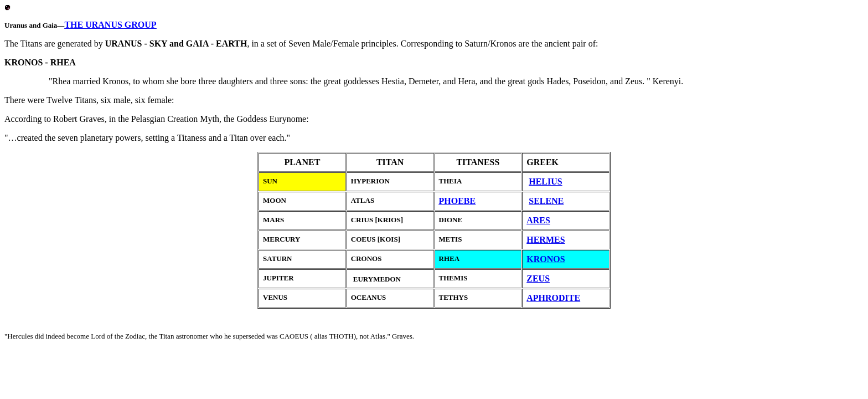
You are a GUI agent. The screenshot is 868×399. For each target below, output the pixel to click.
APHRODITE (553, 298)
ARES (538, 220)
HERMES (546, 240)
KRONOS (546, 259)
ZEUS (538, 278)
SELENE (546, 201)
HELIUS (545, 181)
